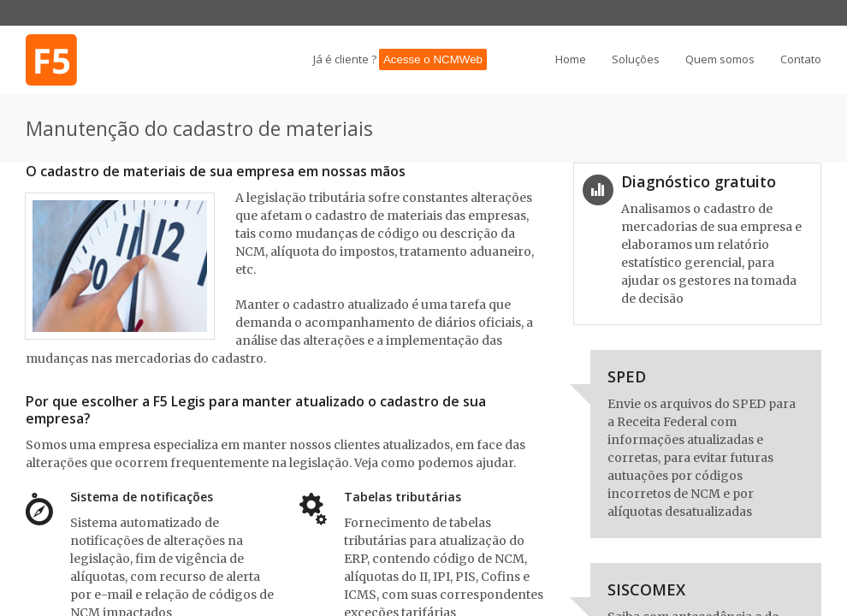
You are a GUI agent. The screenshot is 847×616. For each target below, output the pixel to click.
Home (571, 59)
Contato (801, 59)
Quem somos (720, 59)
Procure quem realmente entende (72, 60)
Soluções (636, 59)
